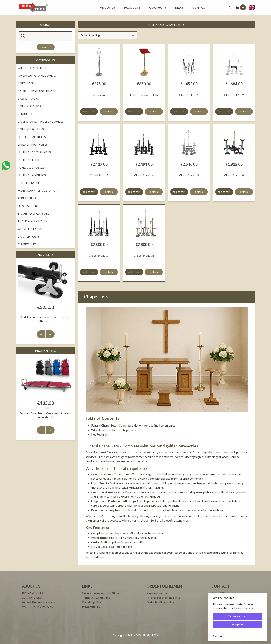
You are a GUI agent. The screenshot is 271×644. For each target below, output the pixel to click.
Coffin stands (29, 106)
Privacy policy (91, 607)
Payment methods (158, 593)
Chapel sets (27, 114)
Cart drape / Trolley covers (40, 121)
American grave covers (37, 75)
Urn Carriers (28, 206)
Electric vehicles (32, 137)
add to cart (89, 111)
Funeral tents (29, 160)
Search (46, 47)
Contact (199, 7)
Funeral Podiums (32, 175)
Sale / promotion (32, 68)
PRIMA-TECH (150, 635)
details (109, 111)
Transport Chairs (32, 221)
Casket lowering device (37, 91)
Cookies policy (92, 602)
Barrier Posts (29, 236)
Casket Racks (28, 98)
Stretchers (27, 198)
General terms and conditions (101, 593)
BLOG (179, 7)
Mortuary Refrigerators (38, 190)
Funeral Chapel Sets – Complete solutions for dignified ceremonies (133, 425)
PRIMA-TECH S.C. (34, 593)
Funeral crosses (31, 167)
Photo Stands (29, 183)
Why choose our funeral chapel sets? (114, 430)
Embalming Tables (33, 144)
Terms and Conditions (96, 598)
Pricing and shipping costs (163, 598)
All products (28, 244)
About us (107, 7)
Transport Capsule (33, 213)
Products (132, 7)
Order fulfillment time (161, 602)
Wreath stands (30, 229)
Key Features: (100, 434)
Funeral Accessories (34, 152)
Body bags (26, 83)
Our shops (158, 7)
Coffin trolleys (31, 129)
